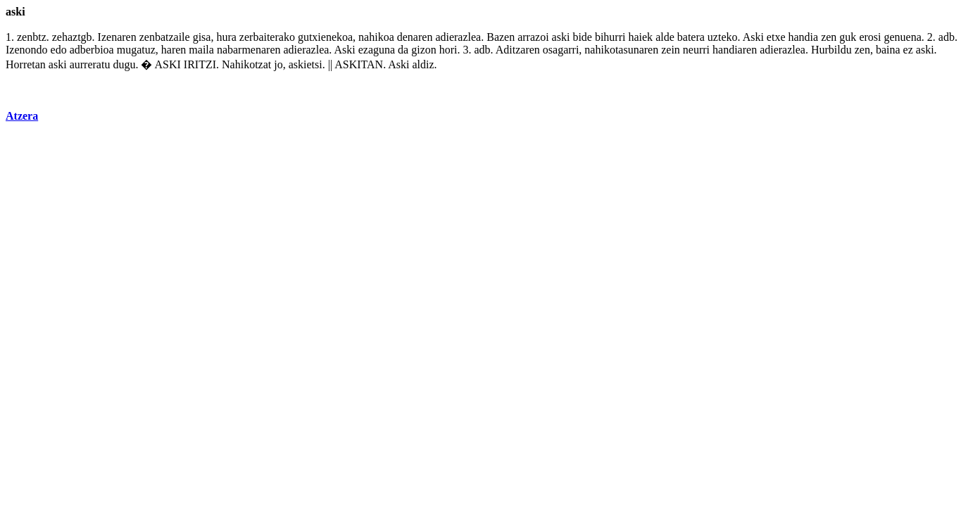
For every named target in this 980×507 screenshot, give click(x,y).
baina (888, 50)
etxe (776, 37)
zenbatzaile (165, 37)
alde (665, 37)
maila (201, 50)
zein (671, 50)
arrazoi (533, 37)
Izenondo (27, 50)
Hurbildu (831, 50)
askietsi (306, 64)
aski (561, 37)
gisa (202, 37)
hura (226, 37)
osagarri (561, 50)
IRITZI (200, 64)
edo (59, 50)
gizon (424, 50)
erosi (870, 37)
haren (174, 50)
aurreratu (90, 64)
